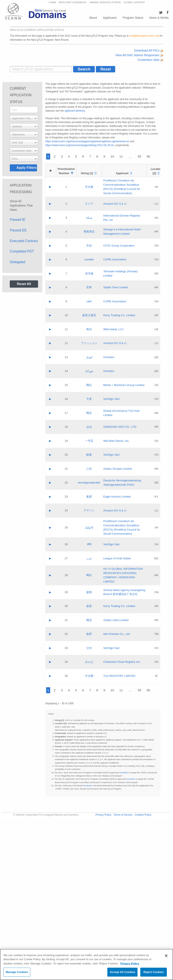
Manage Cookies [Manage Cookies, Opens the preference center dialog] (17, 972)
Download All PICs (149, 50)
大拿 (89, 399)
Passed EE (18, 230)
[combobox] (24, 110)
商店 (89, 329)
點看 (89, 455)
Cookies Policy (143, 815)
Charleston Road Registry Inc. (122, 662)
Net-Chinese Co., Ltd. (117, 634)
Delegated (18, 262)
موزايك (89, 371)
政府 (89, 634)
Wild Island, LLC (113, 329)
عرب (89, 558)
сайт (89, 301)
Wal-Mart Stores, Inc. (116, 441)
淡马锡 (89, 273)
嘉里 (89, 606)
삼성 (89, 427)
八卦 (89, 469)
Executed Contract (24, 241)
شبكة (89, 218)
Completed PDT (22, 251)
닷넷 (89, 648)
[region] (86, 964)
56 (148, 156)
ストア (89, 204)
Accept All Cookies (122, 972)
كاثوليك (89, 527)
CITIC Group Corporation (119, 246)
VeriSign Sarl (111, 399)
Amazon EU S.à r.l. (115, 204)
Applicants (110, 18)
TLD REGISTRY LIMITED (119, 676)
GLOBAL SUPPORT (134, 2)
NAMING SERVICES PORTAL (106, 2)
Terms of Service (123, 815)
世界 (89, 287)
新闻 (89, 592)
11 (121, 156)
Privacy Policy (103, 815)
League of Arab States (117, 558)
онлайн (89, 259)
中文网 (89, 676)
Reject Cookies (154, 972)
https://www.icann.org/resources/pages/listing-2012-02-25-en (80, 145)
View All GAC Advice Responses (139, 55)
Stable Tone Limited (116, 287)
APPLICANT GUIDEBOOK (73, 2)
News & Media (159, 18)
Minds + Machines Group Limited (124, 385)
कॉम (89, 544)
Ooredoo (109, 357)
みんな (89, 662)
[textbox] (24, 118)
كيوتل (89, 357)
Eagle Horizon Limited (117, 497)
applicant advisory (75, 111)
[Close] (166, 956)
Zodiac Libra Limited (116, 620)
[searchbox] (24, 110)
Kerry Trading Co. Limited (119, 315)
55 (140, 156)
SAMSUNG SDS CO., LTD (120, 427)
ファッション (89, 343)
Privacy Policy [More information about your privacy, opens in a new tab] (130, 963)
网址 (89, 385)
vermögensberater (89, 483)
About (93, 18)
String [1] (87, 173)
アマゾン (89, 510)
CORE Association (115, 259)
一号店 (89, 441)
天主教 (89, 187)
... (130, 157)
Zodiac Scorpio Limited (118, 469)
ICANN (52, 2)
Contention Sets (150, 60)
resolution (124, 773)
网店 (89, 413)
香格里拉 (89, 232)
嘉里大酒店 (89, 315)
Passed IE (18, 220)
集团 (89, 497)
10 (112, 156)
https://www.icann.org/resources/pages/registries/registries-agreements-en (87, 141)
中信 (89, 246)
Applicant (122, 173)
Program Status (133, 18)
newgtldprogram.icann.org (144, 36)
